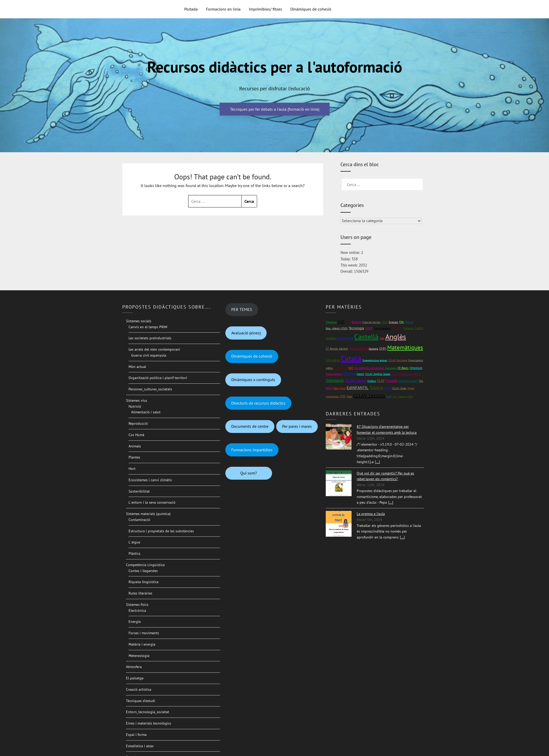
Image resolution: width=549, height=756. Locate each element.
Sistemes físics (137, 605)
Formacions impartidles (252, 450)
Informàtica (333, 360)
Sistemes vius (137, 400)
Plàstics (134, 553)
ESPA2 (329, 388)
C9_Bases (403, 368)
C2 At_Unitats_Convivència (406, 374)
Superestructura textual (375, 360)
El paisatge (135, 678)
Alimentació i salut (146, 412)
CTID (343, 396)
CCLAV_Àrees (399, 388)
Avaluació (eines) (246, 333)
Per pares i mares (297, 426)
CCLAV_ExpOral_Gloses (378, 374)
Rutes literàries (140, 593)
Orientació (335, 380)
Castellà (366, 337)
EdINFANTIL (357, 388)
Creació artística (139, 689)
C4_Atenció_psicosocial (369, 368)
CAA (382, 338)
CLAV (381, 381)
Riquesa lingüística (144, 582)
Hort (132, 469)
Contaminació (139, 520)
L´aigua (134, 542)
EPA (401, 322)
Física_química (358, 348)
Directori (393, 322)
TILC (348, 322)
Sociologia (391, 368)
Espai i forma (136, 735)
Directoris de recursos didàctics (258, 403)
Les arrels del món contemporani (154, 349)
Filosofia (392, 381)
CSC (341, 321)
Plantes (134, 457)
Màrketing (331, 322)
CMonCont (416, 368)
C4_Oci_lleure (356, 381)
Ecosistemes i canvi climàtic (150, 480)
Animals (135, 446)
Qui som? (249, 473)
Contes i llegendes (143, 571)
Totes (349, 396)
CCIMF (369, 328)
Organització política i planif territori (158, 378)
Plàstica (349, 373)
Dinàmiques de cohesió (311, 9)
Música (409, 322)
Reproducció (138, 423)
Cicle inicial (340, 368)
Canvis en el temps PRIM (148, 327)
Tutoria (376, 387)
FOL (421, 381)
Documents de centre (250, 426)
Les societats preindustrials (150, 338)
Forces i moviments (144, 633)
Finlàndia (408, 328)
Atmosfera (134, 667)
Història (372, 381)
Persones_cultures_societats (150, 389)
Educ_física (340, 388)
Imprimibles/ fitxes (265, 9)
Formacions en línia (223, 9)
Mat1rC (360, 374)
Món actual (137, 367)
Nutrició (135, 406)
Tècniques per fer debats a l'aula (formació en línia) (275, 109)
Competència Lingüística (145, 565)
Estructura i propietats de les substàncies (161, 531)
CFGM (388, 388)
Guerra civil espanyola (149, 355)
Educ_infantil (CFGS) (337, 328)
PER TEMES (242, 309)
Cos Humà (136, 435)
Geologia (373, 349)
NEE (351, 368)
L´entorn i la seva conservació (152, 502)
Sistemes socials (139, 321)
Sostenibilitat (139, 491)
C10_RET (397, 328)
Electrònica (137, 610)
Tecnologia (356, 328)
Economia (345, 338)
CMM (383, 348)
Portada (191, 9)
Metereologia (139, 656)
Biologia (356, 322)
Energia (135, 622)
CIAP (389, 396)
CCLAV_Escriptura (398, 360)
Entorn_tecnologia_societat (148, 712)
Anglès (396, 337)
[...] (377, 462)
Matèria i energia (142, 644)
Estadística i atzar (140, 746)
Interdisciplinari (408, 381)
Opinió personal (382, 328)
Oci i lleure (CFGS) (403, 396)
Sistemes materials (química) (148, 514)
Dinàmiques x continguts (253, 380)
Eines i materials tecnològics (149, 723)
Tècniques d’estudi (141, 701)
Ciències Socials (371, 322)
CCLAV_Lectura (369, 396)
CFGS (384, 322)
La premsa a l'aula (371, 514)
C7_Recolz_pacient (337, 349)
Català (351, 358)
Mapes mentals (334, 374)
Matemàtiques (405, 347)
